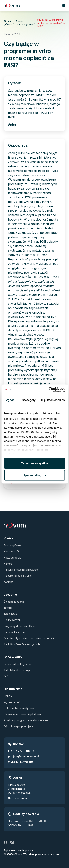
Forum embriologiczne (24, 23)
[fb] (6, 842)
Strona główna (8, 23)
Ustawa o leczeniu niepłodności (23, 714)
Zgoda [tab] (10, 400)
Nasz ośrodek (12, 558)
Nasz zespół (11, 551)
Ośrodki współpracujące (18, 726)
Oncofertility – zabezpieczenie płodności (29, 638)
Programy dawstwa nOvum (20, 626)
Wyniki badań (12, 702)
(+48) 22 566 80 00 (21, 751)
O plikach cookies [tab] (53, 400)
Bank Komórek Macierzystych (22, 644)
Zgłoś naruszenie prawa (18, 850)
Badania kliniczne (14, 632)
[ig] (12, 842)
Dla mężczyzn (12, 620)
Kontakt (8, 582)
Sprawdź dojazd (19, 798)
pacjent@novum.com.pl (23, 756)
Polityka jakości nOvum (18, 576)
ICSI (28, 197)
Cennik (8, 696)
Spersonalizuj (35, 475)
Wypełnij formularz (20, 762)
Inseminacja (11, 614)
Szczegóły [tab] (29, 400)
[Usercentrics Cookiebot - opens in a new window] (49, 390)
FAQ (6, 676)
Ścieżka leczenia (14, 602)
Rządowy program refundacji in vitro (26, 720)
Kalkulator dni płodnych (18, 670)
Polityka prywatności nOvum (21, 570)
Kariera (8, 564)
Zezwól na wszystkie (35, 463)
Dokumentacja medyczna (19, 708)
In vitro (8, 608)
